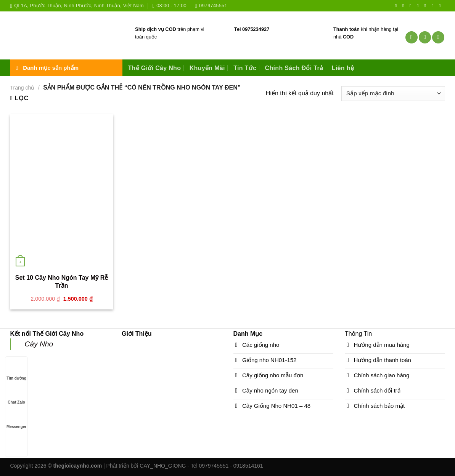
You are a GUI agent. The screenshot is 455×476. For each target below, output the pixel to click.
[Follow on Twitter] (412, 6)
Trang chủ (23, 88)
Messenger (16, 419)
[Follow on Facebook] (397, 6)
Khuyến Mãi (207, 68)
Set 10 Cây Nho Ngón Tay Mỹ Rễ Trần (62, 282)
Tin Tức (245, 68)
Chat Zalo (16, 395)
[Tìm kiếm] (412, 38)
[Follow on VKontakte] (441, 6)
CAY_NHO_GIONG (163, 466)
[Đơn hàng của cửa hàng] (393, 94)
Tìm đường (16, 371)
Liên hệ (343, 68)
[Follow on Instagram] (405, 6)
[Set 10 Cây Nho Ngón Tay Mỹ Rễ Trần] (61, 192)
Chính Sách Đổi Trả (294, 68)
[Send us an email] (419, 6)
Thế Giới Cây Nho (155, 68)
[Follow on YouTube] (434, 6)
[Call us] (426, 6)
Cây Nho (39, 344)
